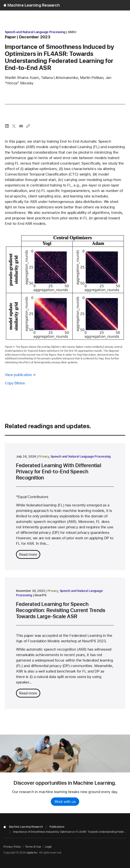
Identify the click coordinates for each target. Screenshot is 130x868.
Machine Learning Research (34, 5)
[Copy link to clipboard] (28, 126)
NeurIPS (40, 595)
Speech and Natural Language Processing (35, 32)
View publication (18, 375)
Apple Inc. (32, 853)
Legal (48, 847)
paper (10, 37)
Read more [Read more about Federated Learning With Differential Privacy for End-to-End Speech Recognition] (28, 554)
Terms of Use (33, 847)
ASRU (72, 32)
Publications (57, 827)
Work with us (65, 802)
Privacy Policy (12, 847)
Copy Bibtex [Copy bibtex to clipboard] (15, 383)
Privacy (44, 456)
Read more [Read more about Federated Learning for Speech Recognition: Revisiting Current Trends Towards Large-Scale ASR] (28, 693)
